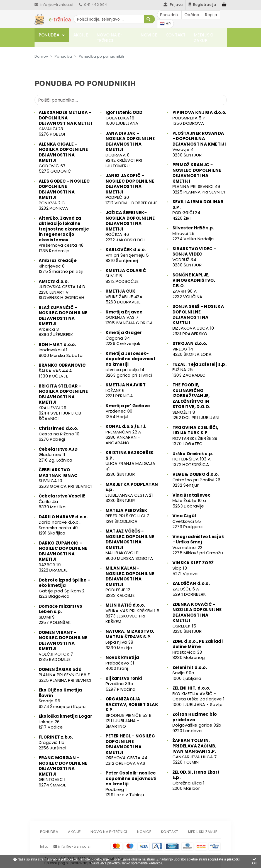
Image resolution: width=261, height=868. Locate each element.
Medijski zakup (204, 38)
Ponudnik (169, 15)
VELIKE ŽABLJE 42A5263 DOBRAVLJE (124, 296)
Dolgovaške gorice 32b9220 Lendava (197, 722)
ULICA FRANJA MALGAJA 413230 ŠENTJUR (130, 463)
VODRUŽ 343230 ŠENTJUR (194, 257)
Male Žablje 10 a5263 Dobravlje (192, 501)
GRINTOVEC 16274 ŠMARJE (63, 771)
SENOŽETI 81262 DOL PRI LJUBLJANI (196, 401)
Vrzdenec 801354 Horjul (128, 411)
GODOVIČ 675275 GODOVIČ (63, 158)
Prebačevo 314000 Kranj (122, 663)
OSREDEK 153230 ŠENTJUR (197, 618)
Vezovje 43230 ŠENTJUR (199, 144)
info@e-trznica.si (54, 5)
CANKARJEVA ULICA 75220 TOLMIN (195, 751)
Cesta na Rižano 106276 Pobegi (59, 434)
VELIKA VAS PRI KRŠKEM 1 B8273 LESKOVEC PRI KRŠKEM (132, 613)
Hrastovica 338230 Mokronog (198, 649)
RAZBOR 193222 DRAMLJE (63, 557)
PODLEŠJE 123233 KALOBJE (130, 582)
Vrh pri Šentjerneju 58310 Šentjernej (127, 255)
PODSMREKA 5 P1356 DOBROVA (199, 118)
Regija (211, 15)
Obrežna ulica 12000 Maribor (196, 780)
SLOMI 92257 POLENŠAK (61, 614)
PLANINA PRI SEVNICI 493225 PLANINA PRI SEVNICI (199, 178)
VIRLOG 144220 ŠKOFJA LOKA (192, 349)
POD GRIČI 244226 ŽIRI (198, 210)
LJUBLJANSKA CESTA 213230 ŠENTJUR (132, 492)
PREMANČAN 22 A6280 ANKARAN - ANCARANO (126, 435)
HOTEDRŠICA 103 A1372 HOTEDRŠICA (193, 459)
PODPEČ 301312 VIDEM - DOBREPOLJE (132, 189)
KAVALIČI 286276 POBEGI (66, 123)
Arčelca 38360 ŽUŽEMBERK (63, 321)
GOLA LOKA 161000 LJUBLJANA (124, 118)
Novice (149, 35)
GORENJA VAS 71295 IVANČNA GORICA (129, 317)
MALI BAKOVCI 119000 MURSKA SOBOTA (130, 545)
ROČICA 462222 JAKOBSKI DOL (130, 226)
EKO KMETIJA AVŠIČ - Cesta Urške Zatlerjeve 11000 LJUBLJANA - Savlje (199, 696)
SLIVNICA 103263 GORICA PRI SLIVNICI (65, 478)
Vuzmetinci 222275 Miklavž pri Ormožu (198, 545)
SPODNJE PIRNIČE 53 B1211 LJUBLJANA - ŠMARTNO (132, 713)
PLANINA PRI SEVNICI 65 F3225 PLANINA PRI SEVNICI (65, 675)
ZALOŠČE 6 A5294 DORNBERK (191, 589)
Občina (192, 15)
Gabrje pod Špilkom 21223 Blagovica (64, 588)
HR (165, 24)
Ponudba (49, 35)
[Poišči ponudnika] (131, 100)
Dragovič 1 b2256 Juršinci (56, 742)
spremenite (139, 863)
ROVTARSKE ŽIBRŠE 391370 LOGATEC (195, 436)
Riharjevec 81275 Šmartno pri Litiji (61, 266)
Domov (41, 56)
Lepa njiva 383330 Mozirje (130, 639)
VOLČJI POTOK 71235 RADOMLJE (63, 646)
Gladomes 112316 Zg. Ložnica (58, 455)
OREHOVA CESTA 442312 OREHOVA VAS (130, 750)
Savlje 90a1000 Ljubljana (190, 673)
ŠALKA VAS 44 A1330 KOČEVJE (62, 371)
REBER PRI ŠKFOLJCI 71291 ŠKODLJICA (127, 516)
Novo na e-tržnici (110, 38)
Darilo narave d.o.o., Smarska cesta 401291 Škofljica (63, 525)
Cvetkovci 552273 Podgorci (188, 521)
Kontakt (175, 35)
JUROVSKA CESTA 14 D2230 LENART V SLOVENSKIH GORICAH (62, 290)
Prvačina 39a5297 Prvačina (124, 684)
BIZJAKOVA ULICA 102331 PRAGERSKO (198, 320)
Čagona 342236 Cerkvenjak (124, 338)
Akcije (81, 35)
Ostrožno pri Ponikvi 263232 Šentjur (197, 480)
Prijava (173, 5)
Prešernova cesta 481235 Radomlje (64, 234)
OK (254, 861)
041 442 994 (93, 5)
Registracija (202, 5)
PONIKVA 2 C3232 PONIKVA (64, 195)
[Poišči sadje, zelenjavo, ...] (114, 19)
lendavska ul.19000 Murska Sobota (61, 350)
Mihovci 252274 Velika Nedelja (193, 233)
